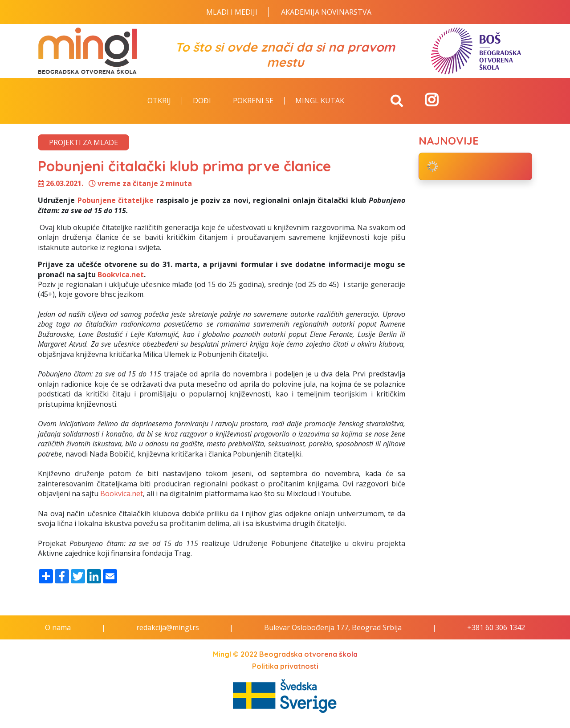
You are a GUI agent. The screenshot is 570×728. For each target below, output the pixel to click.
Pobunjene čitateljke (116, 200)
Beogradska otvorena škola (308, 654)
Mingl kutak (320, 101)
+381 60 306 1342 (496, 627)
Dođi (202, 101)
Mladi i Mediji (232, 12)
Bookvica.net (121, 275)
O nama (58, 627)
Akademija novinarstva (326, 12)
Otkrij (159, 101)
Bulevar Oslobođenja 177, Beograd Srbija (333, 627)
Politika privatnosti (285, 666)
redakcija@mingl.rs (168, 627)
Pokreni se (253, 101)
